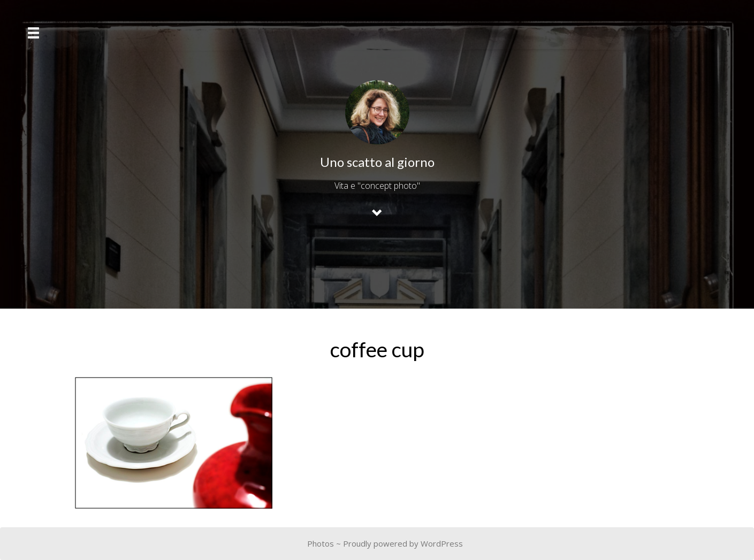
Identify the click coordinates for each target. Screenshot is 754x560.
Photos (321, 543)
